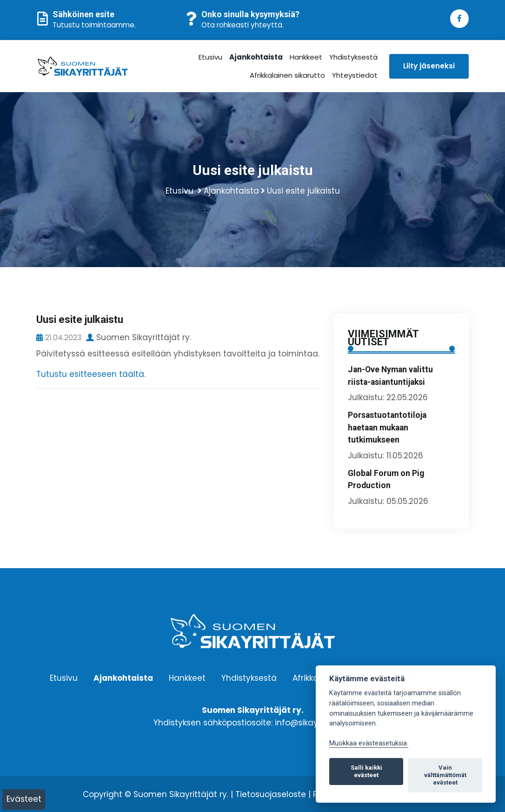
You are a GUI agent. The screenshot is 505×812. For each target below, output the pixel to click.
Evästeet (24, 799)
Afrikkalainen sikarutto (288, 75)
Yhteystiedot (355, 75)
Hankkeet (306, 57)
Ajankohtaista (256, 57)
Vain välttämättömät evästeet (445, 775)
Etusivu (211, 57)
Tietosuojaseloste (271, 794)
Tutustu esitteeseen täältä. (92, 374)
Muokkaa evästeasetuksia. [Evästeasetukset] (369, 743)
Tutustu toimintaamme (93, 25)
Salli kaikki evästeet (366, 771)
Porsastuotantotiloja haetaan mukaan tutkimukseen (387, 427)
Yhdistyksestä (354, 57)
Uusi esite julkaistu (303, 191)
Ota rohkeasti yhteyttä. (243, 25)
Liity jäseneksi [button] (429, 66)
